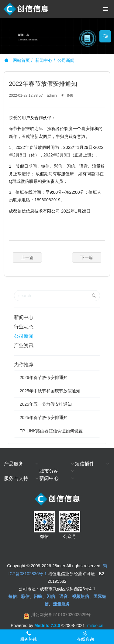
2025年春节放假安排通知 (44, 418)
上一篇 (27, 257)
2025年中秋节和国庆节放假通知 (50, 391)
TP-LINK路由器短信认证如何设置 (51, 431)
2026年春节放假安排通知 (44, 377)
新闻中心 (44, 60)
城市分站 (49, 471)
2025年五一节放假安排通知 (46, 404)
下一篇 (87, 257)
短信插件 (85, 464)
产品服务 (14, 464)
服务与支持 (16, 478)
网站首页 (17, 60)
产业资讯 (24, 345)
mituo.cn (95, 626)
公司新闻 (66, 60)
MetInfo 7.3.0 (47, 626)
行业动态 (24, 327)
